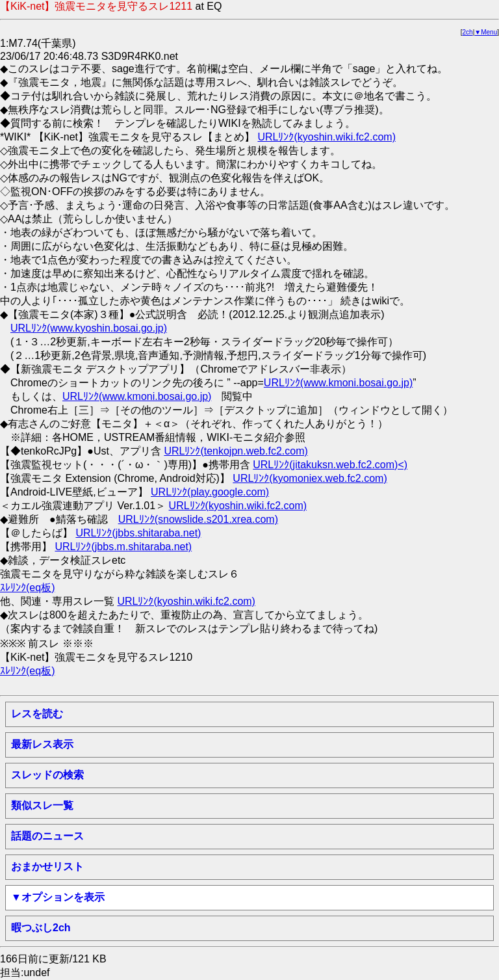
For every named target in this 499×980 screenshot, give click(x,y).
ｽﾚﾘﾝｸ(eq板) (27, 588)
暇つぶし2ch (41, 928)
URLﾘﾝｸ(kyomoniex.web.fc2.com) (310, 478)
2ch (468, 32)
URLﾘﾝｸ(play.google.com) (210, 492)
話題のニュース (47, 836)
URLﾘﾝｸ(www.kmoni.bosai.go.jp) (338, 383)
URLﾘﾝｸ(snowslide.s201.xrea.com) (198, 519)
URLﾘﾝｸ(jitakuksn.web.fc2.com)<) (330, 465)
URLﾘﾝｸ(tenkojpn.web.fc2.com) (236, 451)
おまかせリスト (47, 867)
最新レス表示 (42, 744)
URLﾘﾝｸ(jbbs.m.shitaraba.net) (123, 547)
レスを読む (37, 714)
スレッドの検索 (47, 775)
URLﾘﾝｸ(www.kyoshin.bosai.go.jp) (89, 328)
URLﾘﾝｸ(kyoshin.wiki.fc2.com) (326, 137)
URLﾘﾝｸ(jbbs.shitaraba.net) (138, 533)
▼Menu (486, 32)
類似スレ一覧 (42, 805)
